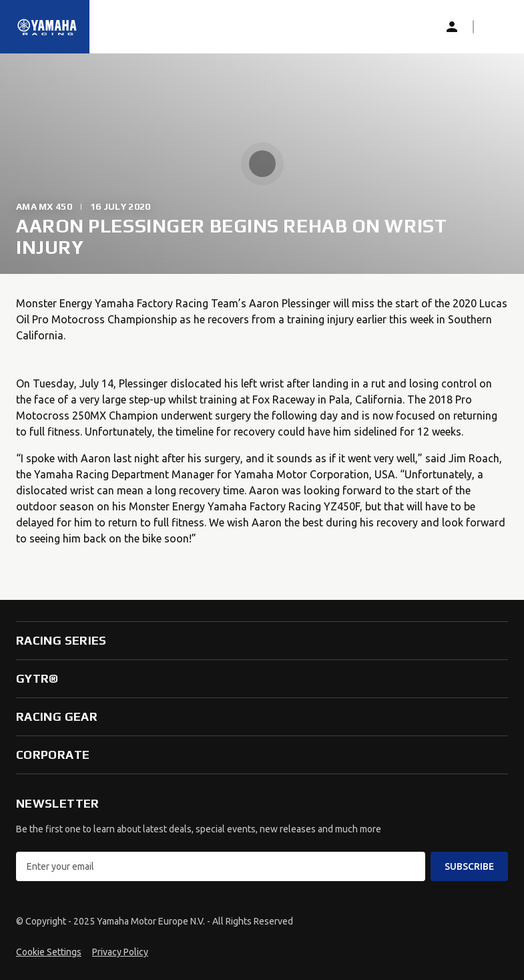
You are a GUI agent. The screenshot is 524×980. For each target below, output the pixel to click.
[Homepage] (47, 27)
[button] (495, 27)
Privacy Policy (120, 952)
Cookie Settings (49, 952)
